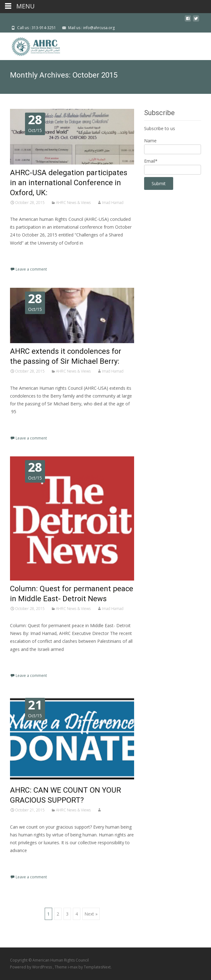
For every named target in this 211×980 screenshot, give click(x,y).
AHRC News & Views (73, 203)
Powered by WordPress (31, 967)
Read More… (24, 254)
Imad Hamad (113, 203)
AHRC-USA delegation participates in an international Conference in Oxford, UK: (69, 183)
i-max (73, 967)
